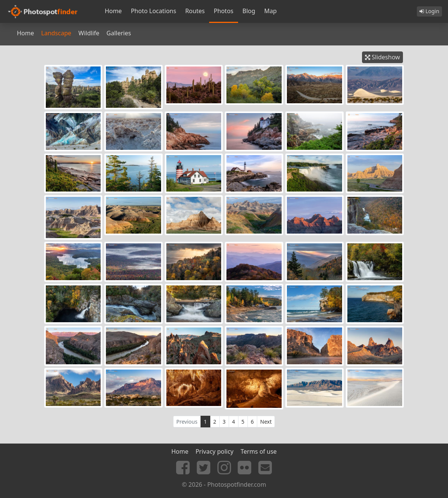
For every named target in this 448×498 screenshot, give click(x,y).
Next (266, 422)
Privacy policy (215, 451)
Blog (249, 11)
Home (113, 11)
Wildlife (89, 33)
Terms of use (259, 451)
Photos (223, 11)
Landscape (56, 33)
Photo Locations (153, 11)
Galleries (119, 33)
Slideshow (383, 57)
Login (429, 11)
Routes (195, 11)
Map (271, 11)
